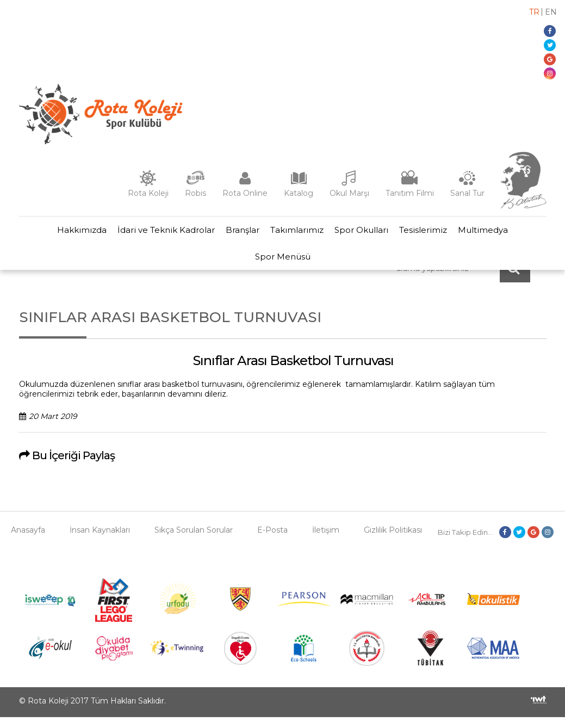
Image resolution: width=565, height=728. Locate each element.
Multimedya (496, 233)
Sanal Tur (467, 193)
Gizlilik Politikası (393, 541)
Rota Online (245, 193)
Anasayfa (28, 541)
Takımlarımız (297, 233)
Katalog (299, 193)
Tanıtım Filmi (410, 193)
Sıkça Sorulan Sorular (194, 541)
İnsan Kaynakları (100, 541)
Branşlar (238, 233)
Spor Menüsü (283, 265)
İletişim (326, 541)
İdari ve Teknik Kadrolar (157, 233)
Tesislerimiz (432, 233)
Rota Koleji (148, 193)
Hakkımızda (69, 233)
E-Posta (272, 541)
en (551, 12)
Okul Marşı (349, 193)
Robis (195, 193)
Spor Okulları (366, 233)
